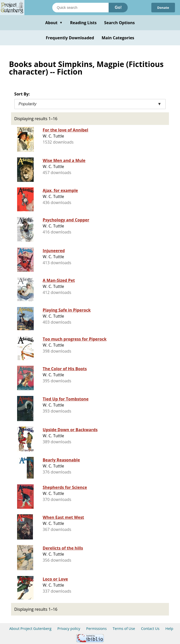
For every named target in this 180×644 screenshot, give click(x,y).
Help (169, 629)
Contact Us (150, 629)
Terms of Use (124, 629)
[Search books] (80, 8)
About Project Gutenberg (30, 629)
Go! (118, 7)
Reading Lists (83, 23)
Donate (163, 8)
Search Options (119, 23)
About (54, 23)
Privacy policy (69, 629)
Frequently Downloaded (70, 38)
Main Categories (118, 38)
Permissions (97, 629)
